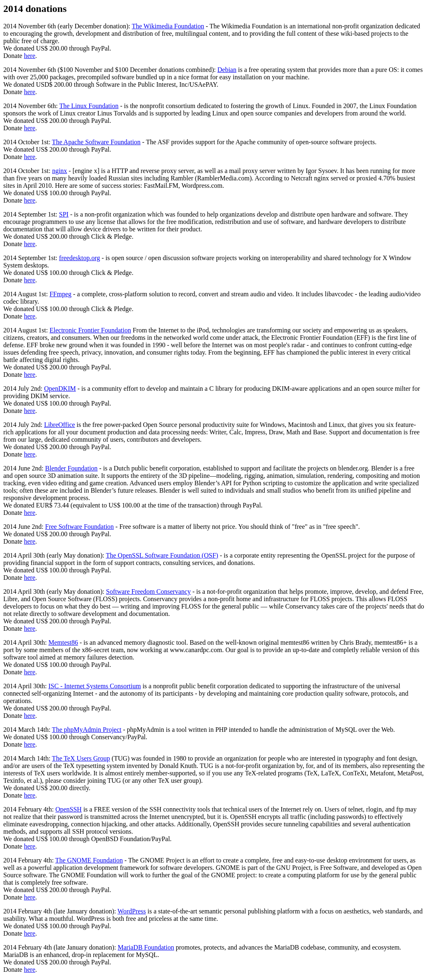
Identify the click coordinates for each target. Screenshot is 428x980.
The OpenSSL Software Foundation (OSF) (162, 555)
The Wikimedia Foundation (168, 26)
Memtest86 (63, 642)
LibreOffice (59, 425)
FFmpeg (60, 294)
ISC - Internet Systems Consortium (95, 686)
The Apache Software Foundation (96, 142)
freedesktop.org (80, 258)
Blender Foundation (72, 468)
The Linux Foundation (89, 106)
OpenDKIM (60, 389)
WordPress (132, 911)
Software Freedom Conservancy (148, 591)
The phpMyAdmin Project (87, 730)
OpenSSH (69, 809)
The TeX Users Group (81, 758)
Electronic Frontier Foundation (90, 330)
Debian (227, 70)
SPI (64, 214)
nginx (60, 171)
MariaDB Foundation (146, 947)
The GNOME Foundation (89, 860)
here (30, 56)
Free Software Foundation (80, 527)
